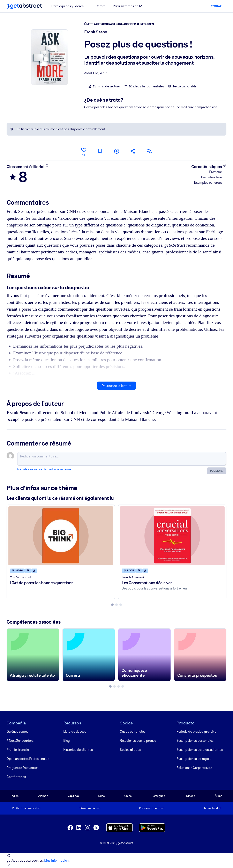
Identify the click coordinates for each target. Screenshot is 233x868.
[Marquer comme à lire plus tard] (100, 151)
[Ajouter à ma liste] (116, 151)
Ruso (101, 796)
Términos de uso (90, 808)
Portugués (158, 796)
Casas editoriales (133, 731)
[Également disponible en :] (149, 151)
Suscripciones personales (195, 740)
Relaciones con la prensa (138, 740)
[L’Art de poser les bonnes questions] (61, 536)
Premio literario (18, 749)
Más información (56, 860)
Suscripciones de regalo (194, 758)
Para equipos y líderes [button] (70, 6)
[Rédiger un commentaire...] (122, 459)
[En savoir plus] (47, 165)
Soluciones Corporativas (194, 768)
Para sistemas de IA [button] (127, 6)
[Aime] (84, 151)
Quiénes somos (17, 731)
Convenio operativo (152, 808)
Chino (128, 796)
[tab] (112, 605)
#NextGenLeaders (20, 740)
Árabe (219, 796)
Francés (190, 796)
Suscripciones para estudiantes (200, 749)
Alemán (43, 796)
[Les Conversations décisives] (172, 536)
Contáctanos (16, 777)
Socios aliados (130, 749)
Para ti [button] (100, 6)
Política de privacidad (26, 808)
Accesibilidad (212, 808)
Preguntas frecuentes (22, 768)
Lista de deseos (75, 731)
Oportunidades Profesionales (28, 758)
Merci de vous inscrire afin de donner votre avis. (44, 469)
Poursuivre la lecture (117, 386)
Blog (67, 740)
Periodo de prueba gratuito (196, 731)
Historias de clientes (78, 749)
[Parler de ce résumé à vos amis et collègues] (133, 151)
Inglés (15, 796)
